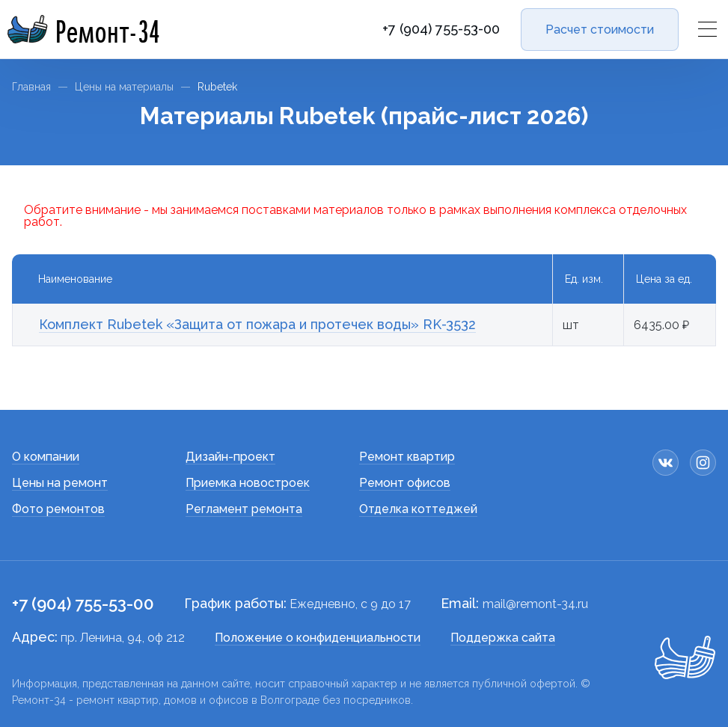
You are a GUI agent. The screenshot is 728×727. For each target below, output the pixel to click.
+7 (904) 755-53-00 (441, 29)
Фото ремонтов (58, 509)
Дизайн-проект (230, 457)
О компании (46, 457)
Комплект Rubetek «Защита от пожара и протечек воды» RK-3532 (257, 324)
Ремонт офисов (405, 483)
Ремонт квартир (407, 457)
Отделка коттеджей (418, 509)
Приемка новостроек (248, 483)
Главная (31, 87)
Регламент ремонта (244, 509)
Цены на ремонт (60, 483)
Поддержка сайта (503, 638)
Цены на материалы (124, 87)
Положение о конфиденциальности (318, 638)
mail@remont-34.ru (535, 604)
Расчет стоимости (600, 30)
